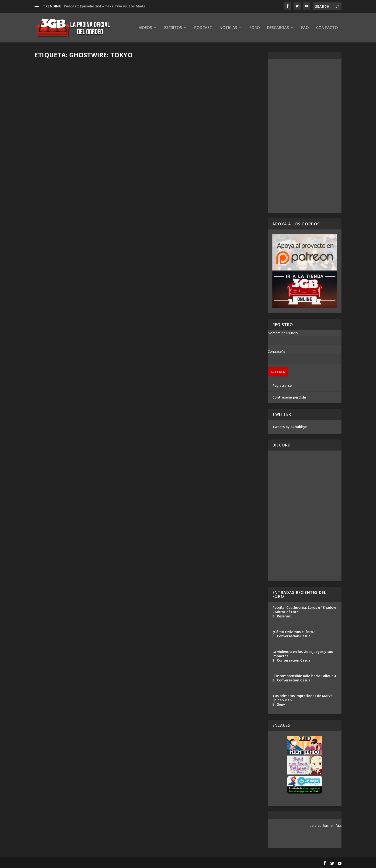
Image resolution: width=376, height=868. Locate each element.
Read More (52, 164)
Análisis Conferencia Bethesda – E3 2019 (200, 254)
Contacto (327, 28)
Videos (145, 28)
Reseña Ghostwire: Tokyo (68, 131)
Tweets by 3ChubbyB (290, 427)
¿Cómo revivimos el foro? (294, 632)
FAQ (305, 28)
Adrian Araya (53, 385)
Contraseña (277, 351)
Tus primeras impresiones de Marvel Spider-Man (303, 698)
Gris (163, 394)
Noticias (228, 28)
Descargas (278, 28)
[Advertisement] (305, 136)
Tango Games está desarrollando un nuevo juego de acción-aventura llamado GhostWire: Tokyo (205, 382)
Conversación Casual (294, 636)
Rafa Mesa (51, 257)
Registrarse (282, 385)
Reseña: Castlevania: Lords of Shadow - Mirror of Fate (304, 610)
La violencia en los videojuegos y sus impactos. (303, 654)
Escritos (173, 28)
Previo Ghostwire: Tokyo (67, 250)
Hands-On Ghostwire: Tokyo (188, 131)
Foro (255, 28)
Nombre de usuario (283, 333)
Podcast (203, 28)
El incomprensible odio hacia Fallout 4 (304, 676)
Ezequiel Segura (56, 139)
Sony (281, 704)
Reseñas (284, 616)
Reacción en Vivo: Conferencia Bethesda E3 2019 (87, 375)
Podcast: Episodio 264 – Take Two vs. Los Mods (104, 6)
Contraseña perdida (289, 397)
